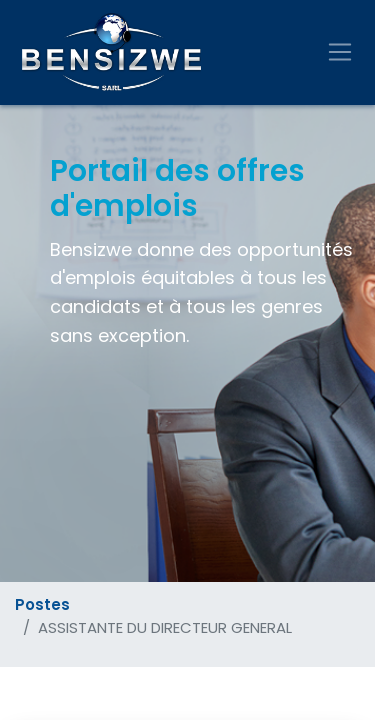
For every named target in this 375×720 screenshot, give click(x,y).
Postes (42, 604)
